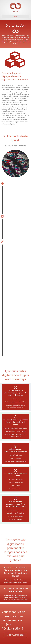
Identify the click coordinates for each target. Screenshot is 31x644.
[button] (15, 635)
